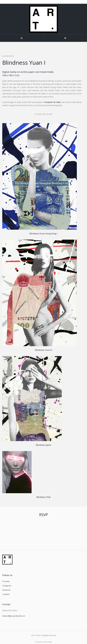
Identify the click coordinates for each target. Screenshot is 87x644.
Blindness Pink (43, 497)
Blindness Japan (43, 445)
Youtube (6, 581)
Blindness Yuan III (43, 350)
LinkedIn (6, 594)
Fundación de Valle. (52, 102)
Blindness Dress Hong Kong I (43, 234)
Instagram (7, 586)
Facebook (6, 590)
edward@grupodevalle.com (14, 616)
